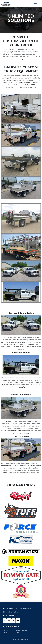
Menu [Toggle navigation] (37, 4)
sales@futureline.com (13, 612)
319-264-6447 (10, 615)
